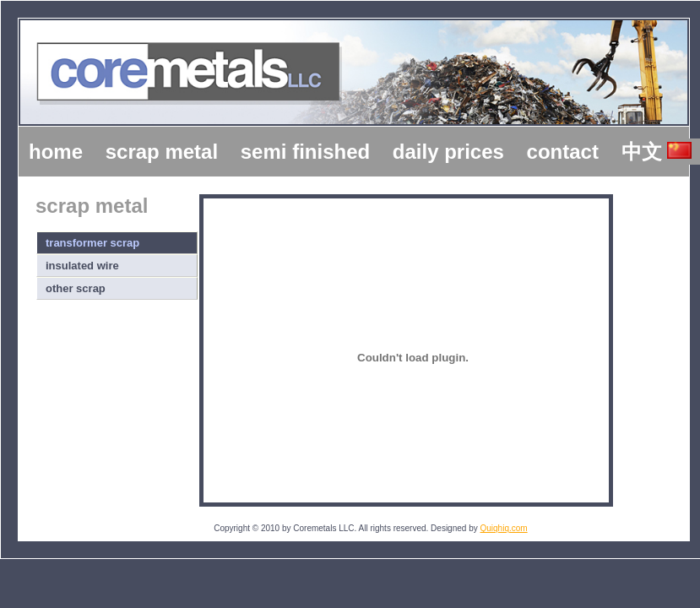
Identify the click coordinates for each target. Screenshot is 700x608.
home (56, 152)
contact (563, 152)
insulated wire (82, 266)
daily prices (448, 152)
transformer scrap (92, 243)
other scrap (76, 288)
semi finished (305, 152)
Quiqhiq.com (504, 528)
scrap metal (162, 152)
